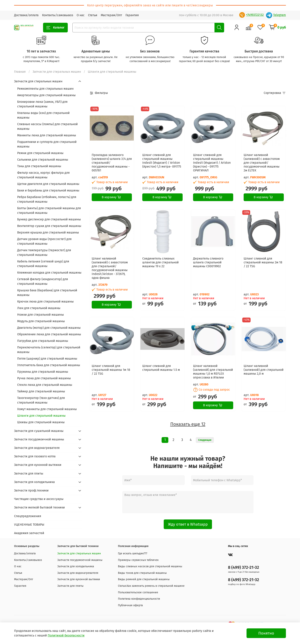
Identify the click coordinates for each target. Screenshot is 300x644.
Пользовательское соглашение (138, 592)
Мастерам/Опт (111, 15)
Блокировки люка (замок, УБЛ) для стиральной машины (42, 104)
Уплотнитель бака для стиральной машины (49, 365)
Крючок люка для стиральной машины (45, 301)
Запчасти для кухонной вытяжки (38, 465)
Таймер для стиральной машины (41, 391)
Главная (20, 72)
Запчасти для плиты (29, 473)
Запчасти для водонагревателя (37, 448)
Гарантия (132, 15)
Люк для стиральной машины (39, 308)
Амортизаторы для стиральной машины (46, 95)
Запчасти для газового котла (35, 456)
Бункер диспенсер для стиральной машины (49, 219)
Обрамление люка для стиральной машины (49, 334)
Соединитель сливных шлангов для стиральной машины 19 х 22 (161, 262)
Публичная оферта (130, 605)
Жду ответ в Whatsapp (188, 524)
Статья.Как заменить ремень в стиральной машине (151, 586)
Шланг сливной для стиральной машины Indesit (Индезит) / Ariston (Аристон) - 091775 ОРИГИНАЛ (212, 163)
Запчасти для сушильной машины (39, 431)
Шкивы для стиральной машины (41, 422)
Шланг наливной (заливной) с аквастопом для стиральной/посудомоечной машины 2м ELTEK (262, 163)
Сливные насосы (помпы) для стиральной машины (47, 126)
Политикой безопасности (66, 635)
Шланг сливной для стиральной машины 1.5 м (161, 368)
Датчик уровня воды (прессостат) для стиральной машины (44, 241)
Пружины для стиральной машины (43, 372)
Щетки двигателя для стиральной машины (48, 184)
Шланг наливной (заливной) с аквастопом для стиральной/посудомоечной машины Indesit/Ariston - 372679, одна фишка (110, 268)
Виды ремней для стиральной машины (144, 579)
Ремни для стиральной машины (40, 153)
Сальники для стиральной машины (43, 160)
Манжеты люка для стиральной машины (47, 135)
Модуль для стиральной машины (41, 321)
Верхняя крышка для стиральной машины (48, 232)
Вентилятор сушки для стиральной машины (49, 226)
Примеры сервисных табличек (138, 560)
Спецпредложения (28, 516)
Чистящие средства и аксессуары (39, 499)
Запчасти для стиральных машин (57, 72)
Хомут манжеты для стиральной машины (47, 409)
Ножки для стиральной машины (41, 315)
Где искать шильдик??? (133, 553)
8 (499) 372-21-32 (244, 568)
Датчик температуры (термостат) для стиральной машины (44, 252)
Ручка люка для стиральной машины (44, 378)
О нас (81, 15)
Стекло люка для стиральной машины (45, 385)
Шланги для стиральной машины (41, 416)
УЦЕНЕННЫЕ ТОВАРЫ (29, 525)
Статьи (93, 15)
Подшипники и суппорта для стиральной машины (47, 144)
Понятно (266, 633)
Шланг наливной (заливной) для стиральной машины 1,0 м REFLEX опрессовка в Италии (213, 372)
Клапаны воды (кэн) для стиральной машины (43, 115)
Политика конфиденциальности (139, 599)
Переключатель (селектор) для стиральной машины (49, 350)
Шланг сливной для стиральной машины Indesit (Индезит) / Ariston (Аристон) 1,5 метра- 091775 (162, 161)
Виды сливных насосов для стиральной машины (150, 566)
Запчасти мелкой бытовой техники (39, 507)
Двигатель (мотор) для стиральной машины (49, 328)
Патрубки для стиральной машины (43, 341)
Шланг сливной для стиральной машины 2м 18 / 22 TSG (263, 262)
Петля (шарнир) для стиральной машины (47, 359)
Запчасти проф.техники (31, 490)
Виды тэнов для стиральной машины (142, 573)
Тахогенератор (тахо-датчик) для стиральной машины (41, 400)
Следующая (205, 440)
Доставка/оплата (26, 15)
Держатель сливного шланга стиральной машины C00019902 (208, 262)
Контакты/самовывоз (58, 15)
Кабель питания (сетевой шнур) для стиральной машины (43, 264)
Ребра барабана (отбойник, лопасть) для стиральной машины (47, 199)
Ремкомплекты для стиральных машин (45, 89)
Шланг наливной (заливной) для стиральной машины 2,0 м (264, 370)
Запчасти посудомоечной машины (39, 439)
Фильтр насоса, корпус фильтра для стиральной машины (43, 175)
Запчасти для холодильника (34, 482)
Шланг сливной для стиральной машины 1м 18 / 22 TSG (111, 370)
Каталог (55, 28)
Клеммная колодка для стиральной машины (49, 273)
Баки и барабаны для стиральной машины (48, 190)
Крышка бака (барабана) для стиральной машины (47, 293)
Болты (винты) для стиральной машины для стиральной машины (49, 210)
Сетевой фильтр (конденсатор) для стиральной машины (43, 281)
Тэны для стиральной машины (39, 166)
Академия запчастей (29, 533)
